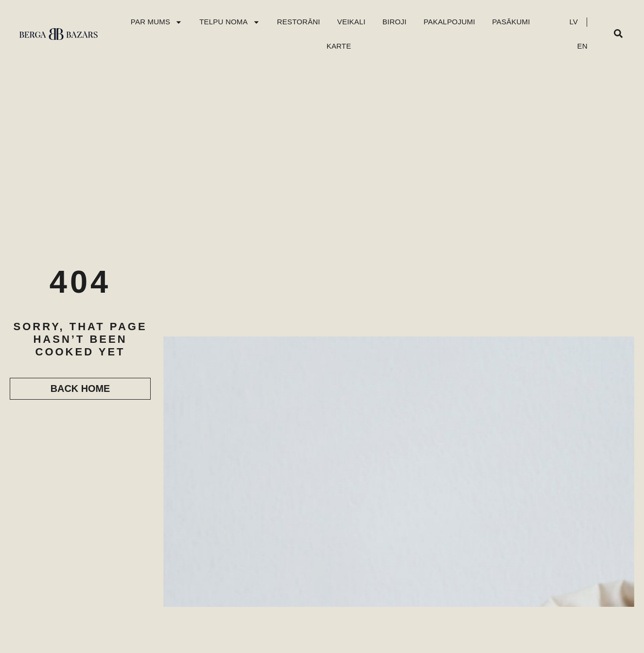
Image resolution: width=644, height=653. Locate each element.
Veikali (351, 22)
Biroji (395, 22)
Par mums (157, 22)
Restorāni (299, 22)
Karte (339, 46)
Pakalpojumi (449, 22)
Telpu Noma (230, 22)
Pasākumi (511, 22)
